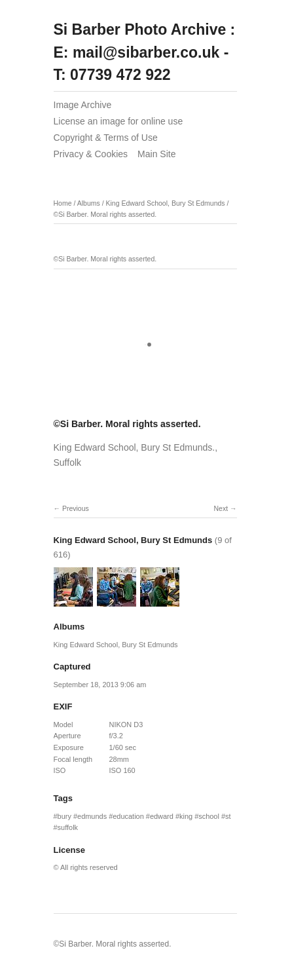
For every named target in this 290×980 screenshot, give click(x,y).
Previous (76, 508)
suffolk (68, 827)
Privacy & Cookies (91, 154)
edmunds (92, 816)
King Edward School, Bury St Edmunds (165, 203)
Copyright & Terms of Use (106, 138)
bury (64, 816)
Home (63, 203)
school (209, 816)
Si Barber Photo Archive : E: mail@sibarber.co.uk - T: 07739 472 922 (145, 52)
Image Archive (83, 105)
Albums (89, 203)
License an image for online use (118, 121)
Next (221, 508)
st (228, 816)
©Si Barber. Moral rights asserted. (105, 214)
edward (162, 816)
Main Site (156, 154)
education (128, 816)
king (186, 816)
